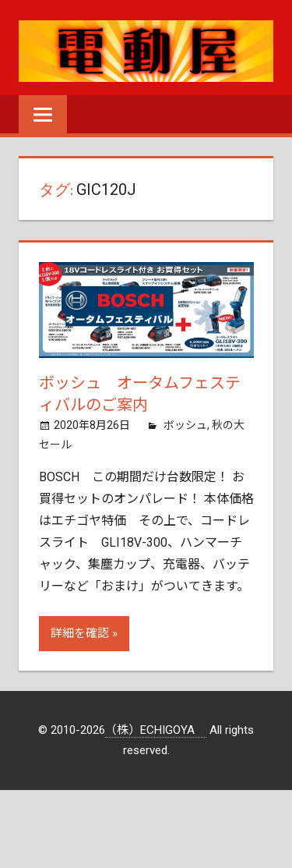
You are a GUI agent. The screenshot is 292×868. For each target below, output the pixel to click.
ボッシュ (185, 425)
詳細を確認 (80, 633)
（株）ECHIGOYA (156, 730)
